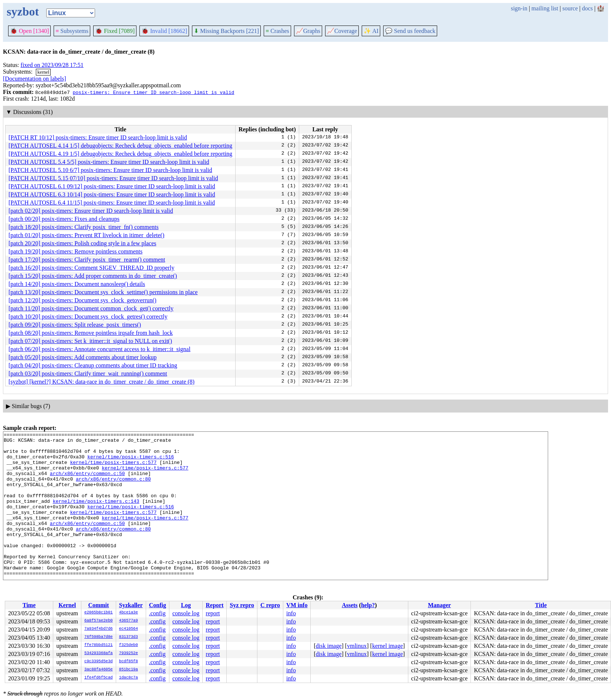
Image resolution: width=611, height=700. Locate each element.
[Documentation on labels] (35, 79)
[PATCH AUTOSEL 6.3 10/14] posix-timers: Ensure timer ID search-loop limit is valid (112, 194)
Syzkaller (131, 605)
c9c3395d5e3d (99, 662)
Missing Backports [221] (226, 31)
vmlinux (357, 646)
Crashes (277, 31)
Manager (439, 605)
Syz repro (242, 605)
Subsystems (72, 31)
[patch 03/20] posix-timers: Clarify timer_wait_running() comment (88, 373)
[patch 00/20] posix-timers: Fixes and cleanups (64, 219)
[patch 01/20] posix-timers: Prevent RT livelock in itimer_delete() (86, 235)
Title (541, 605)
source (570, 8)
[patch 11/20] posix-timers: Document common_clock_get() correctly (91, 308)
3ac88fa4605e (99, 670)
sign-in (519, 8)
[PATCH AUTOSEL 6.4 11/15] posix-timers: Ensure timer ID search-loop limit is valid (112, 203)
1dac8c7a (129, 678)
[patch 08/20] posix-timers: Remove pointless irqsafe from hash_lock (91, 333)
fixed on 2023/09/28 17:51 (52, 65)
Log (186, 605)
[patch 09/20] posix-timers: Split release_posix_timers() (75, 325)
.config (157, 613)
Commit (98, 605)
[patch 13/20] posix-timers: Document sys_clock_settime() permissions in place (103, 292)
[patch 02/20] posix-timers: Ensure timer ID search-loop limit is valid (91, 211)
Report (215, 605)
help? (368, 605)
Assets (350, 605)
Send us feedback (410, 31)
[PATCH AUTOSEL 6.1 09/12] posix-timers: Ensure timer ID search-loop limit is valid (112, 186)
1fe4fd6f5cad (99, 678)
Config (158, 605)
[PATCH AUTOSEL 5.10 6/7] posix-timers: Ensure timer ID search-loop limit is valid (110, 170)
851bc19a (129, 670)
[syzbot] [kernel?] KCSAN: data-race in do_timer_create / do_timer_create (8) (102, 382)
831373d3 (129, 637)
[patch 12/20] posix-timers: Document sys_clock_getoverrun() (82, 300)
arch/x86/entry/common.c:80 (113, 489)
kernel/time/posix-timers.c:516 (131, 462)
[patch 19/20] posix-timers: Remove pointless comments (75, 251)
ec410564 (129, 629)
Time (29, 605)
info (291, 613)
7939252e (129, 653)
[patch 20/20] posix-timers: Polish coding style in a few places (82, 243)
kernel (43, 72)
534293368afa (99, 653)
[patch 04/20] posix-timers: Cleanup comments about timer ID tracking (93, 365)
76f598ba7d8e (99, 637)
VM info (297, 605)
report (213, 613)
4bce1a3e (129, 613)
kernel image (387, 646)
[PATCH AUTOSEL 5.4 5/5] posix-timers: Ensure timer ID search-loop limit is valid (109, 162)
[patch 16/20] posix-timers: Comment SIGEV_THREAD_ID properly (91, 268)
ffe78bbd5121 (99, 645)
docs (587, 8)
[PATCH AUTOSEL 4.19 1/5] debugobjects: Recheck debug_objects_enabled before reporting (120, 154)
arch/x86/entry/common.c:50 (87, 482)
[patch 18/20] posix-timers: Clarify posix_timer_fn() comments (84, 227)
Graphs (308, 31)
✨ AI (371, 31)
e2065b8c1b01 (99, 613)
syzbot (23, 11)
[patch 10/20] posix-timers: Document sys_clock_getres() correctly (88, 317)
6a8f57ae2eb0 (99, 621)
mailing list (545, 8)
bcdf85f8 (129, 662)
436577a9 (129, 621)
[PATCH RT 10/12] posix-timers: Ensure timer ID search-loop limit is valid (98, 137)
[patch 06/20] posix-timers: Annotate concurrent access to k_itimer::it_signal (99, 349)
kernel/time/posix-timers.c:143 (96, 515)
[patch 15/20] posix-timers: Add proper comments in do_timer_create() (93, 276)
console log (186, 613)
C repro (270, 605)
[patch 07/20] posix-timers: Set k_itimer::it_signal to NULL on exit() (90, 341)
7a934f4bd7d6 (99, 629)
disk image (329, 646)
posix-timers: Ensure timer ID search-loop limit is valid (153, 92)
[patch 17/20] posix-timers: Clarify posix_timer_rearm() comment (87, 260)
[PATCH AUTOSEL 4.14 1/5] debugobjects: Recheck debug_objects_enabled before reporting (120, 146)
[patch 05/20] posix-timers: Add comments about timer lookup (82, 357)
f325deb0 (129, 645)
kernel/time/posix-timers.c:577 (113, 469)
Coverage (342, 31)
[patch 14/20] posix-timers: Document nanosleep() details (77, 284)
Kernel (67, 605)
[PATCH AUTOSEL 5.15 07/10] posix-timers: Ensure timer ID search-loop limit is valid (113, 178)
